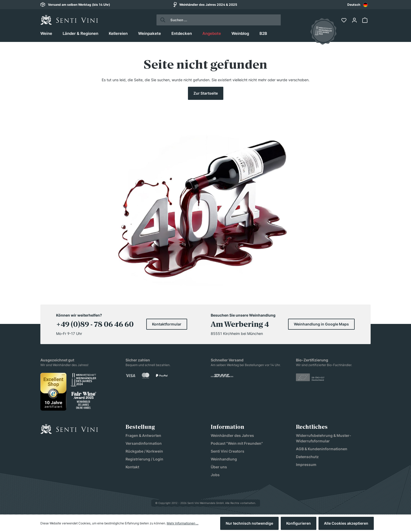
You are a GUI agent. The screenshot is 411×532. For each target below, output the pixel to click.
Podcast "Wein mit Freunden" (237, 443)
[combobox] (358, 5)
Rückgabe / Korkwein (144, 451)
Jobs (215, 475)
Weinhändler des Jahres (232, 435)
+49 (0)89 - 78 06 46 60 (95, 325)
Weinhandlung (224, 459)
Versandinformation (144, 443)
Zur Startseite (206, 93)
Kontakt (132, 467)
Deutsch (358, 5)
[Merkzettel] (344, 20)
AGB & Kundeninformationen (322, 449)
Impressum (306, 465)
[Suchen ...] (223, 20)
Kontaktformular (167, 324)
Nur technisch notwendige (249, 523)
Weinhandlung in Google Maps (321, 324)
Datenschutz (307, 457)
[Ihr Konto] (355, 20)
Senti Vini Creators (228, 451)
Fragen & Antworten (143, 435)
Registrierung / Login (144, 459)
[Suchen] (161, 20)
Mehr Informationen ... (183, 523)
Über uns (219, 467)
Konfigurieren (299, 523)
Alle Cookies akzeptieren (346, 523)
